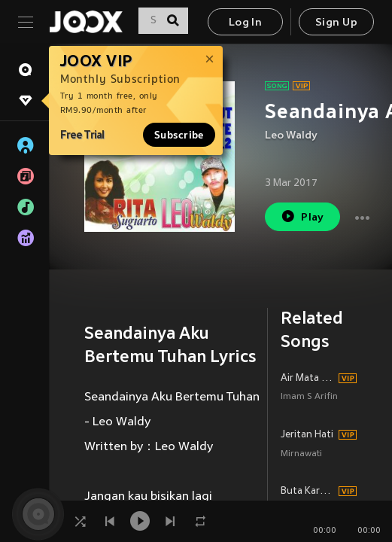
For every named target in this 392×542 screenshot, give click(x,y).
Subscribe (179, 135)
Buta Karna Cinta (307, 492)
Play (302, 216)
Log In (245, 23)
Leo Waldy (291, 136)
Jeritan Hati (307, 435)
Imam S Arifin (309, 397)
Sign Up (336, 23)
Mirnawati (301, 454)
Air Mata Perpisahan (307, 379)
